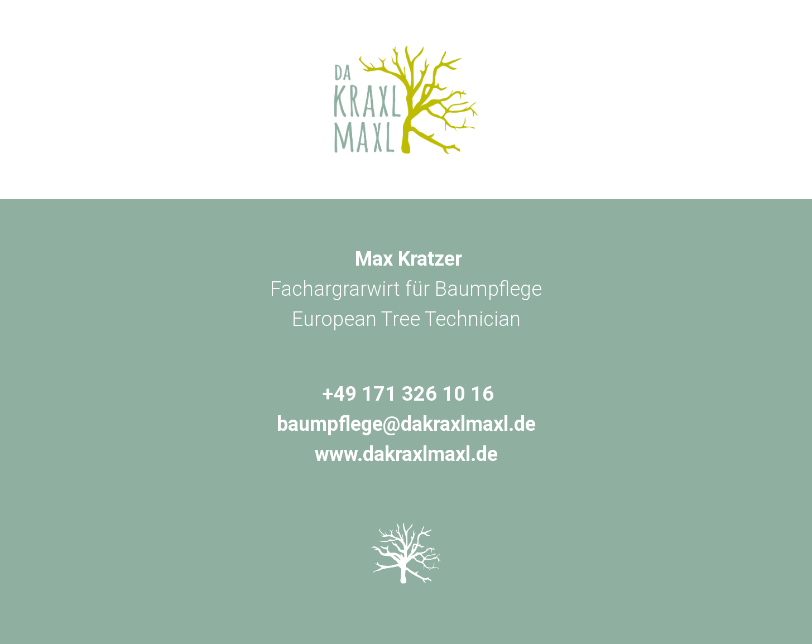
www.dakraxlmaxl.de (406, 454)
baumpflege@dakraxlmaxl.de (406, 424)
